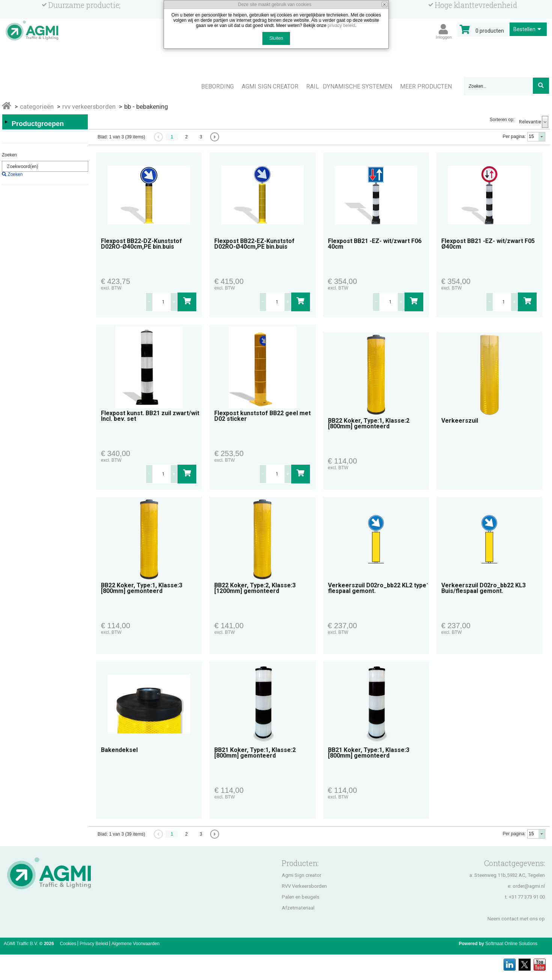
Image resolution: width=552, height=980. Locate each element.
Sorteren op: (502, 120)
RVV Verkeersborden (304, 886)
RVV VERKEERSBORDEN (89, 107)
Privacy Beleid (94, 944)
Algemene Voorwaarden (135, 944)
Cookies (68, 944)
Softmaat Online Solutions (511, 944)
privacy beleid (341, 26)
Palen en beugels (301, 897)
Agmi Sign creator (302, 875)
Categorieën (37, 107)
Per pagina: (514, 137)
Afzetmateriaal (298, 908)
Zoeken (9, 155)
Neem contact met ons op (516, 919)
